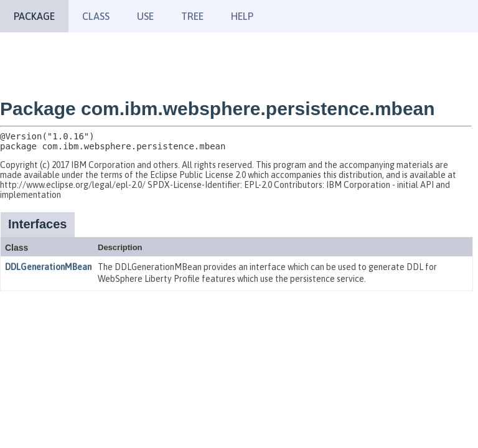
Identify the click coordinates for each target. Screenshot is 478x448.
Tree (192, 16)
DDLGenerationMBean (48, 267)
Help (242, 16)
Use (145, 16)
